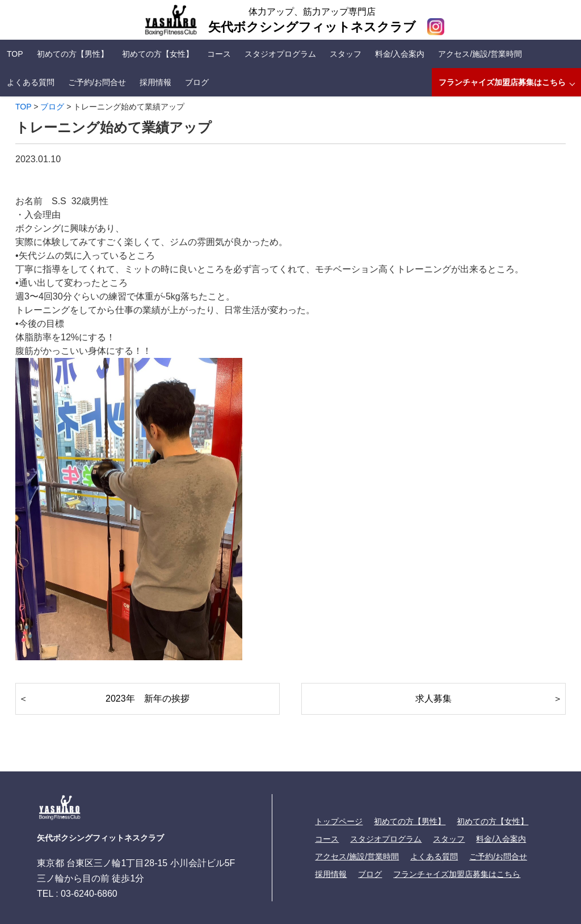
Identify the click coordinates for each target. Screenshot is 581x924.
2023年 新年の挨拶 (152, 699)
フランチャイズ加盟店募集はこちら (502, 82)
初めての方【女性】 (158, 54)
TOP (15, 54)
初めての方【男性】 (73, 54)
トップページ (339, 821)
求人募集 (433, 699)
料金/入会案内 (400, 54)
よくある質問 (31, 82)
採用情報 (155, 82)
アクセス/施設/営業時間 (480, 54)
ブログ (197, 82)
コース (219, 54)
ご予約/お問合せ (97, 82)
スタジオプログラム (280, 54)
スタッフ (346, 54)
